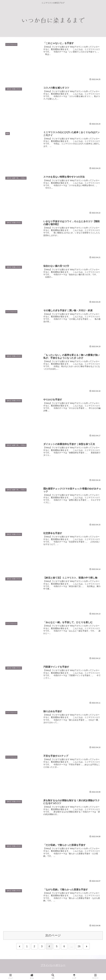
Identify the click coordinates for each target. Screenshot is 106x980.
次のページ (53, 935)
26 (79, 946)
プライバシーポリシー (53, 965)
